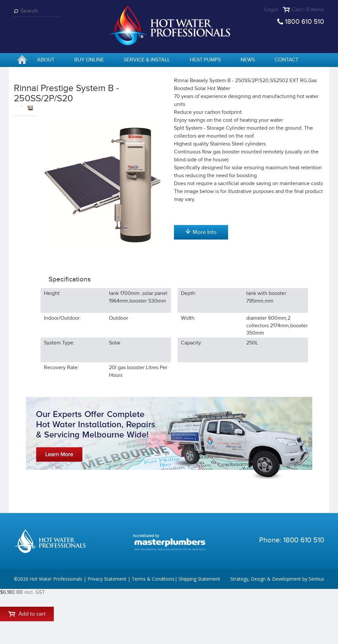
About (46, 60)
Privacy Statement (107, 634)
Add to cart (201, 139)
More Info (201, 311)
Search (17, 11)
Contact (287, 60)
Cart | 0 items (308, 10)
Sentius (316, 634)
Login (271, 10)
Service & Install (147, 60)
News (248, 60)
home (22, 60)
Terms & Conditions (153, 634)
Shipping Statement (199, 634)
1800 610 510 (304, 22)
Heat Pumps (205, 60)
